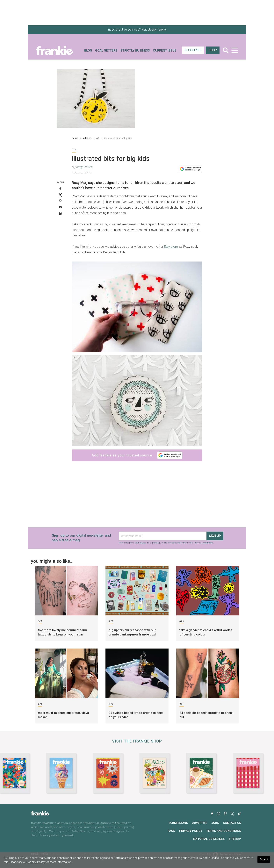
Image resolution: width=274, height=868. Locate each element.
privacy (143, 543)
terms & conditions (204, 543)
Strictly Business (135, 50)
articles (87, 138)
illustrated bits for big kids (118, 138)
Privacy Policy (191, 831)
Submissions (178, 823)
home (75, 138)
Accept (264, 859)
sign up (215, 536)
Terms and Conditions (224, 831)
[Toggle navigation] (235, 50)
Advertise (200, 823)
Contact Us (232, 823)
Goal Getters (106, 50)
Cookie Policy (36, 862)
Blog (88, 50)
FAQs (171, 831)
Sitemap (235, 839)
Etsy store (171, 247)
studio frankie (157, 29)
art (98, 138)
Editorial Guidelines (209, 839)
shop (213, 50)
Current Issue (165, 50)
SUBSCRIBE (193, 50)
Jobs (215, 823)
